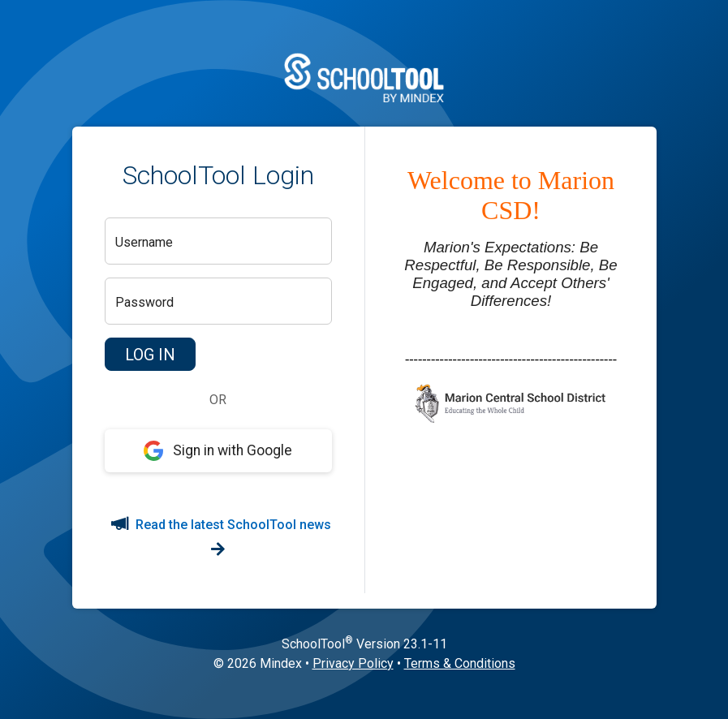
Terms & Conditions (460, 663)
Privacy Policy (353, 663)
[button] (150, 355)
